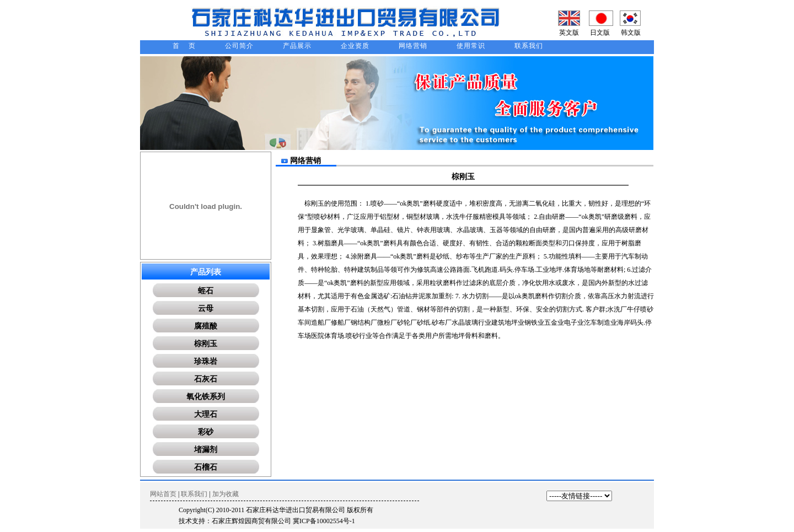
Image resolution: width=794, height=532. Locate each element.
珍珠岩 (206, 361)
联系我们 (529, 46)
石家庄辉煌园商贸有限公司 (251, 521)
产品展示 (297, 46)
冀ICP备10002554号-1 (324, 521)
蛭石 (206, 291)
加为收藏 (226, 494)
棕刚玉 (206, 344)
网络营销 (413, 46)
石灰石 (206, 379)
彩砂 (206, 432)
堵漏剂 (206, 450)
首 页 (184, 46)
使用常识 (471, 46)
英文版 (569, 33)
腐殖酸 (206, 326)
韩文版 (631, 33)
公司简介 (239, 46)
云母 (206, 308)
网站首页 (163, 494)
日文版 (600, 33)
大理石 (206, 414)
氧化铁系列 (206, 397)
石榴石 (206, 467)
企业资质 (355, 46)
